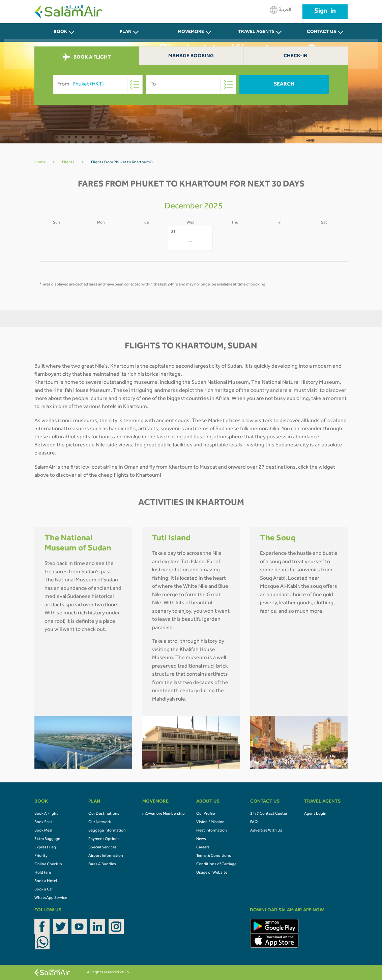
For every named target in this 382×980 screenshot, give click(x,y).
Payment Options (104, 839)
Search (284, 85)
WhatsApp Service (51, 898)
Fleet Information (212, 831)
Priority (41, 856)
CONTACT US (321, 32)
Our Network (100, 822)
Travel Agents (256, 32)
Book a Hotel (46, 881)
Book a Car (44, 890)
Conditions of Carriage (216, 865)
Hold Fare (43, 873)
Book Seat (43, 822)
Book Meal (43, 831)
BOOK (60, 32)
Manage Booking (191, 56)
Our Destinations (104, 814)
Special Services (102, 848)
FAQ (254, 822)
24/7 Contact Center (269, 814)
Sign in (325, 12)
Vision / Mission (210, 822)
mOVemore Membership (164, 814)
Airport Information (106, 856)
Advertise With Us (266, 831)
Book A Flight (46, 814)
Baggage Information (107, 831)
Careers (203, 848)
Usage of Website (212, 873)
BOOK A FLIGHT (86, 57)
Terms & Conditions (214, 856)
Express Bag (45, 848)
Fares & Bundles (102, 865)
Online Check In (48, 865)
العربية (280, 10)
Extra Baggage (47, 839)
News (201, 839)
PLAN (126, 32)
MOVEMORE (191, 32)
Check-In (296, 56)
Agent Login (315, 814)
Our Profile (205, 814)
